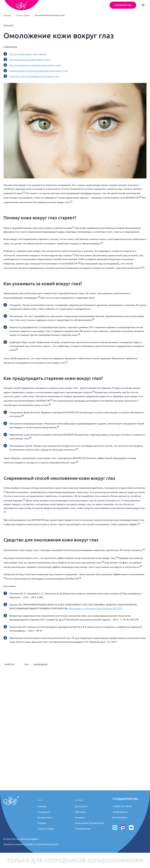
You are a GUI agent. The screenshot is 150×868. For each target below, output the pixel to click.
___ (40, 798)
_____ (79, 798)
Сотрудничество (125, 798)
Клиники (80, 817)
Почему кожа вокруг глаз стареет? (28, 54)
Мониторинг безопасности (90, 823)
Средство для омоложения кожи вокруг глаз (34, 76)
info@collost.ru (120, 812)
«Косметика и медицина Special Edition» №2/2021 (95, 608)
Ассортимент (45, 817)
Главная (7, 15)
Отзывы (42, 823)
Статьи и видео (23, 15)
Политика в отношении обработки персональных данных (31, 844)
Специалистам (83, 829)
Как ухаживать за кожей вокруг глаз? (30, 60)
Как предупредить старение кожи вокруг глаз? (35, 65)
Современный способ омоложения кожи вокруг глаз (39, 71)
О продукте (44, 812)
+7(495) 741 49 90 (122, 806)
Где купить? (81, 806)
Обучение (81, 812)
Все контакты (120, 817)
